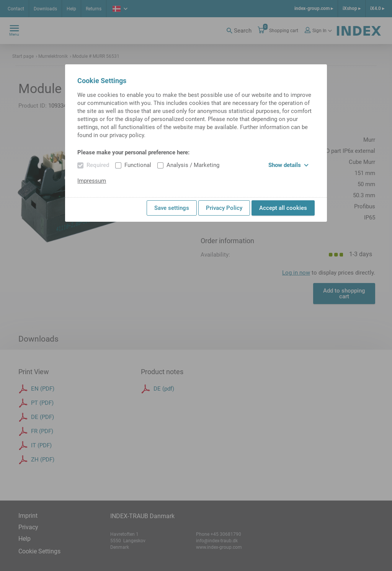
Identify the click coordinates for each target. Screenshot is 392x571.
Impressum (92, 181)
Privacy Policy (224, 208)
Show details (288, 165)
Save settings (172, 208)
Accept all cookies (283, 208)
